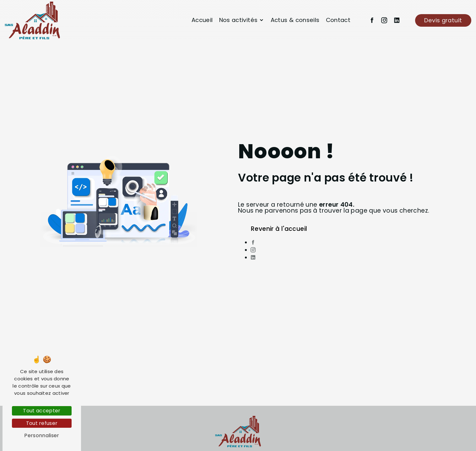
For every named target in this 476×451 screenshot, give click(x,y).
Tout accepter (42, 411)
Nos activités (238, 20)
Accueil (202, 20)
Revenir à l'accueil (279, 229)
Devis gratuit (443, 20)
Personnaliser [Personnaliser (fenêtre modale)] (42, 435)
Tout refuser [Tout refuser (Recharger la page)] (42, 423)
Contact (338, 20)
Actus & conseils (295, 20)
